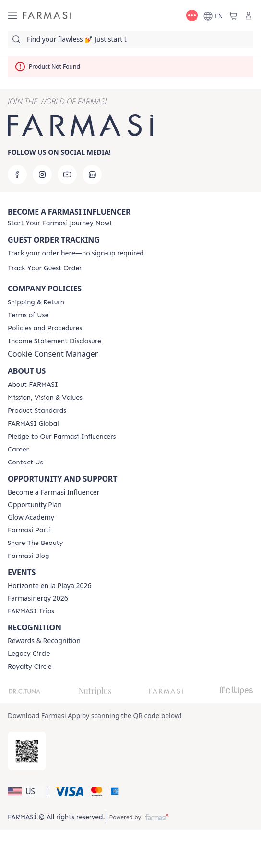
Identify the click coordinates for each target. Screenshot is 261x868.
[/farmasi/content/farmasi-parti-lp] (29, 530)
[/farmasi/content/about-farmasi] (33, 385)
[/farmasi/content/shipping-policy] (36, 302)
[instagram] (42, 174)
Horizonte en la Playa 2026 (49, 586)
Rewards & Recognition (44, 641)
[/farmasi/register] (59, 223)
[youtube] (67, 174)
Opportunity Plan (35, 505)
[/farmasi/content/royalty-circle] (30, 667)
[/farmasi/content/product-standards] (37, 411)
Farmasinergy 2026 (38, 598)
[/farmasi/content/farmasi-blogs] (28, 556)
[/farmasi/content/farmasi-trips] (31, 611)
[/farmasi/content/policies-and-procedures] (45, 328)
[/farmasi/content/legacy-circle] (29, 654)
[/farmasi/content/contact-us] (25, 463)
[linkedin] (92, 174)
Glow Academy (31, 517)
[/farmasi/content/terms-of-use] (28, 315)
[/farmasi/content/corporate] (33, 424)
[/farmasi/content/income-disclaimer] (54, 341)
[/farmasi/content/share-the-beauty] (35, 543)
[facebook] (17, 174)
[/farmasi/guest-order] (45, 268)
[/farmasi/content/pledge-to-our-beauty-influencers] (62, 437)
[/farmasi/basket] (233, 15)
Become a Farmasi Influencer (54, 492)
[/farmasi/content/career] (18, 450)
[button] (26, 791)
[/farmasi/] (47, 16)
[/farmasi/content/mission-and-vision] (45, 398)
